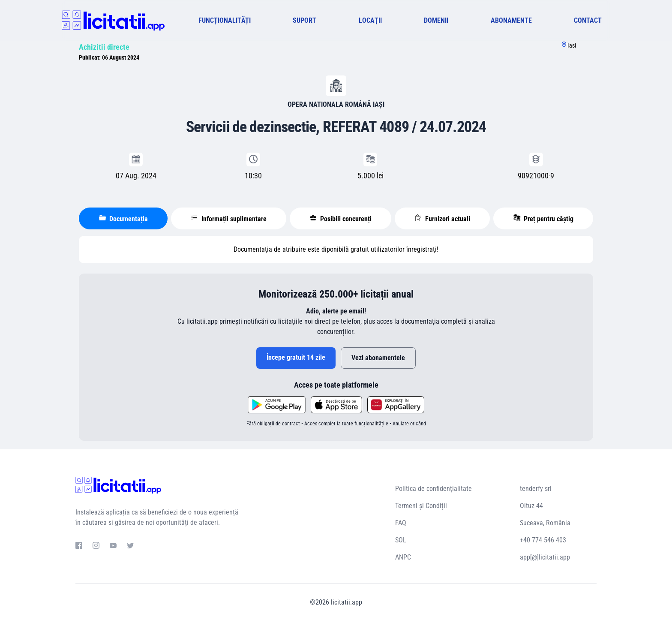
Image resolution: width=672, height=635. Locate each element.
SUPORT (304, 20)
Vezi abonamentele (378, 358)
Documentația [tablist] (123, 219)
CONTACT (588, 20)
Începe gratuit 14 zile (296, 357)
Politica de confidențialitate (433, 489)
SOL (401, 540)
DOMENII (436, 20)
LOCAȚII (370, 20)
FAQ (401, 523)
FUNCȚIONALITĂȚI (225, 20)
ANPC (403, 557)
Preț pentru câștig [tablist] (543, 219)
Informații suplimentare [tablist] (229, 219)
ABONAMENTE (511, 20)
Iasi (572, 45)
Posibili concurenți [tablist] (341, 219)
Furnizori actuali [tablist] (442, 219)
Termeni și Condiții (421, 506)
